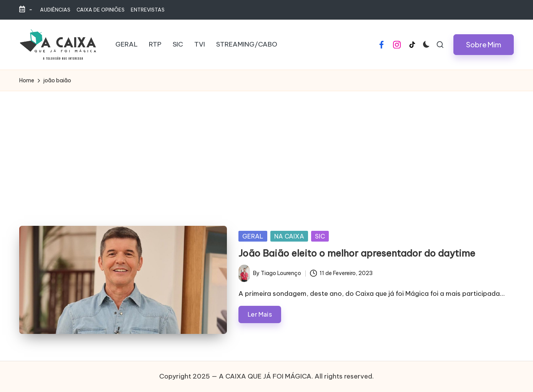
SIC (320, 236)
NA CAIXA (289, 236)
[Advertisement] (266, 149)
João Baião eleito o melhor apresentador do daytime (357, 253)
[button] (484, 45)
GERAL (253, 236)
